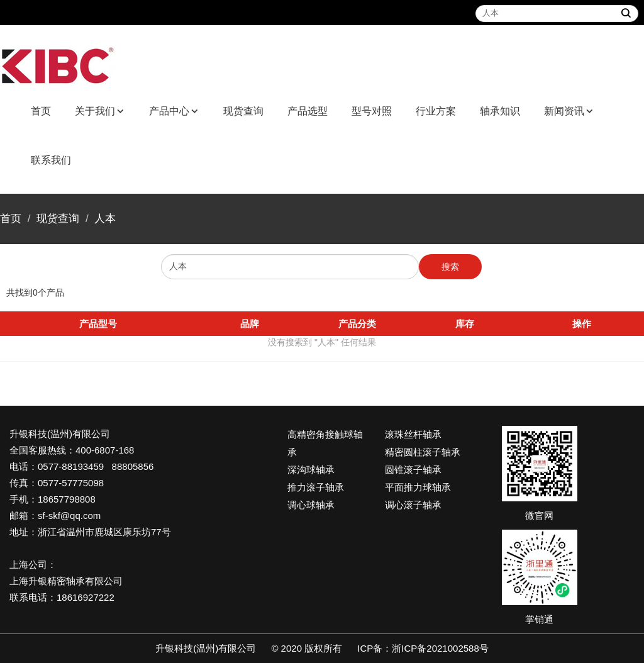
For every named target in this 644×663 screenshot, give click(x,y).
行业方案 (436, 111)
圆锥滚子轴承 (413, 470)
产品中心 (169, 111)
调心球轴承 (311, 505)
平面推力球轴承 (418, 487)
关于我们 (95, 111)
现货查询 (243, 111)
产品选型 (308, 111)
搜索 (450, 267)
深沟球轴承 (311, 470)
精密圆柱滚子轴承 (423, 452)
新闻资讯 (564, 111)
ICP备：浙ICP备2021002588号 (423, 648)
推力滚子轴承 (316, 487)
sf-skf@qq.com (69, 515)
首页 (41, 111)
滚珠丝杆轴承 (413, 434)
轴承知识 (500, 111)
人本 (105, 219)
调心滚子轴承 (413, 505)
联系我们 (51, 160)
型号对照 (372, 111)
